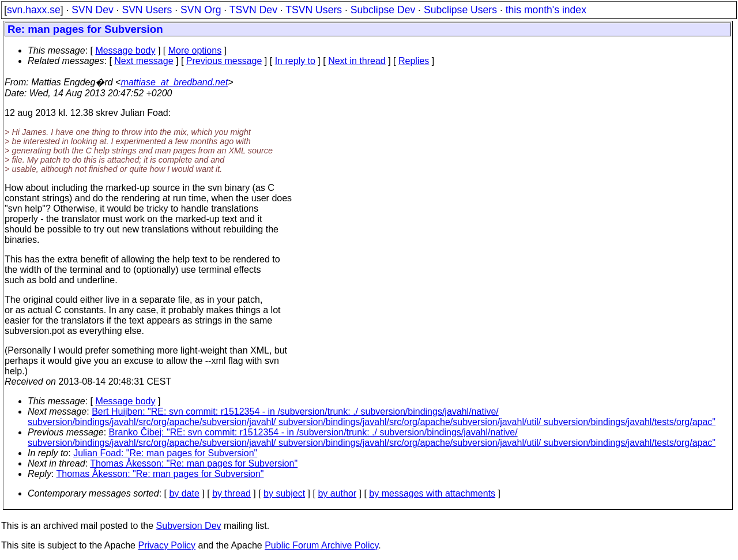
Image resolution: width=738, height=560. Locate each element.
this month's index (546, 10)
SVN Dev (92, 10)
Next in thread (357, 61)
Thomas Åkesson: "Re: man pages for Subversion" (194, 463)
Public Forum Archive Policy (321, 545)
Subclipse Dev (383, 10)
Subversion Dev (189, 526)
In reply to (295, 61)
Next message (144, 61)
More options (195, 50)
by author (337, 493)
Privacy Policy (167, 545)
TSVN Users (314, 10)
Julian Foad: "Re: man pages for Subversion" (165, 453)
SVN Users (147, 10)
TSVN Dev (253, 10)
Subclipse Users (460, 10)
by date (184, 493)
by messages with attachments (432, 493)
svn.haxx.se (34, 10)
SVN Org (201, 10)
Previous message (224, 61)
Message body (125, 50)
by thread (231, 493)
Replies (414, 61)
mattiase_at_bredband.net (174, 82)
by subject (284, 493)
